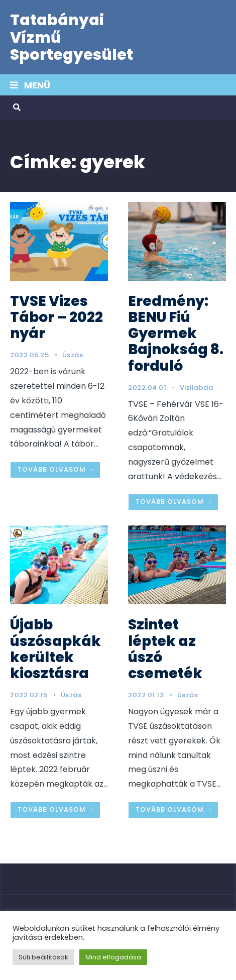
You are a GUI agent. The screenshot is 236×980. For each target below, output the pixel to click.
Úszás (73, 355)
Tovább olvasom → (56, 469)
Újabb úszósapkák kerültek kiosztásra (55, 649)
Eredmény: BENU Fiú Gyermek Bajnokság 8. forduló (176, 334)
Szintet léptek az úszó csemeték (165, 649)
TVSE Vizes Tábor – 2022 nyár (56, 317)
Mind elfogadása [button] (113, 957)
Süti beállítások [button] (43, 957)
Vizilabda (197, 388)
